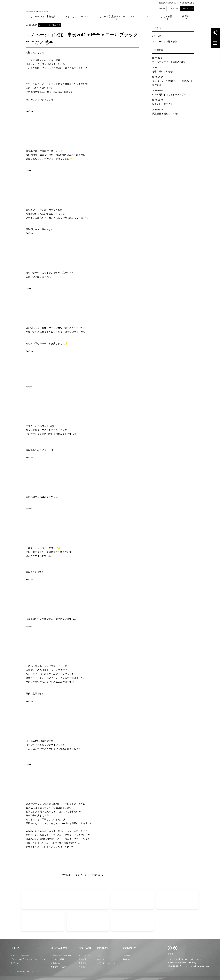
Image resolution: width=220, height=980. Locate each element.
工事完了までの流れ (59, 967)
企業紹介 (127, 955)
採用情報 (127, 959)
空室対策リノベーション (107, 963)
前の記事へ (97, 875)
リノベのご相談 (187, 8)
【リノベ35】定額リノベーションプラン (28, 959)
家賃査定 (82, 963)
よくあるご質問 (57, 959)
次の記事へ (67, 875)
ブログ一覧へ (82, 875)
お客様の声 (55, 963)
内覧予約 (173, 8)
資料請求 (161, 8)
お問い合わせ (84, 955)
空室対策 (101, 959)
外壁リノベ (16, 963)
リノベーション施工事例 (165, 42)
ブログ (100, 955)
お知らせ (157, 36)
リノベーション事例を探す (62, 955)
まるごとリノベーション (21, 955)
